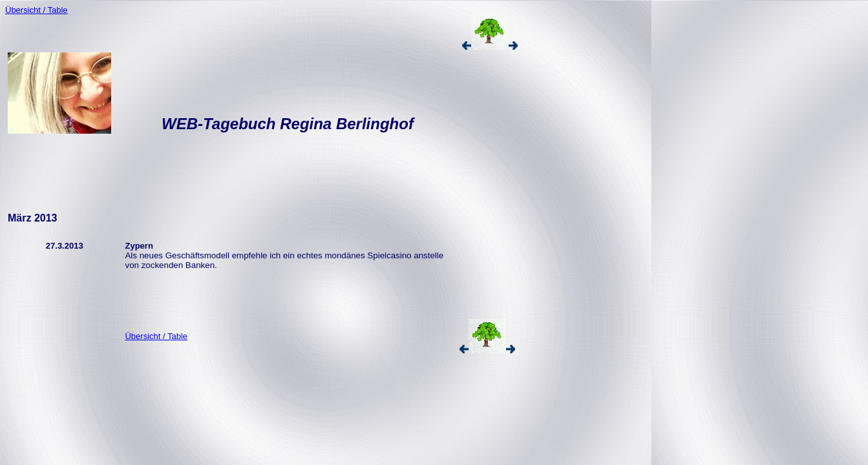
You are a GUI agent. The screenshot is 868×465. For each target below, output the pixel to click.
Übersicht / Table (37, 10)
